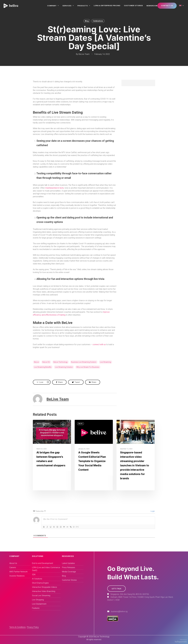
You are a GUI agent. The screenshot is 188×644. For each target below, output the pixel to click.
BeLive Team (84, 54)
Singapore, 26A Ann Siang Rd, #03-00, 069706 (130, 594)
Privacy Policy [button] (33, 627)
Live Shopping (38, 600)
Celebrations (98, 21)
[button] (116, 589)
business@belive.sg (119, 611)
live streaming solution (64, 367)
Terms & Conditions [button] (18, 627)
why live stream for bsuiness (88, 367)
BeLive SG (46, 362)
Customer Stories (69, 580)
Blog (87, 21)
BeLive (36, 362)
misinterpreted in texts (54, 188)
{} (74, 527)
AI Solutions (37, 579)
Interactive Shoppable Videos (44, 587)
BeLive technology (61, 362)
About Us (13, 563)
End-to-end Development (43, 563)
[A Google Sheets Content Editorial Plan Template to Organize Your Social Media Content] (94, 455)
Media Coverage (43, 424)
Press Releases (69, 567)
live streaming (106, 362)
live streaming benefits (43, 367)
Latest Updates (68, 563)
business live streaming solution (84, 362)
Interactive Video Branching (44, 591)
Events (123, 424)
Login (153, 511)
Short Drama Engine (40, 583)
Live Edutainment (39, 604)
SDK (34, 575)
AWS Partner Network (18, 572)
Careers (13, 567)
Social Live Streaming (41, 596)
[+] (77, 527)
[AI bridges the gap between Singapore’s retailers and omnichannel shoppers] (52, 455)
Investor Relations (17, 576)
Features (36, 608)
